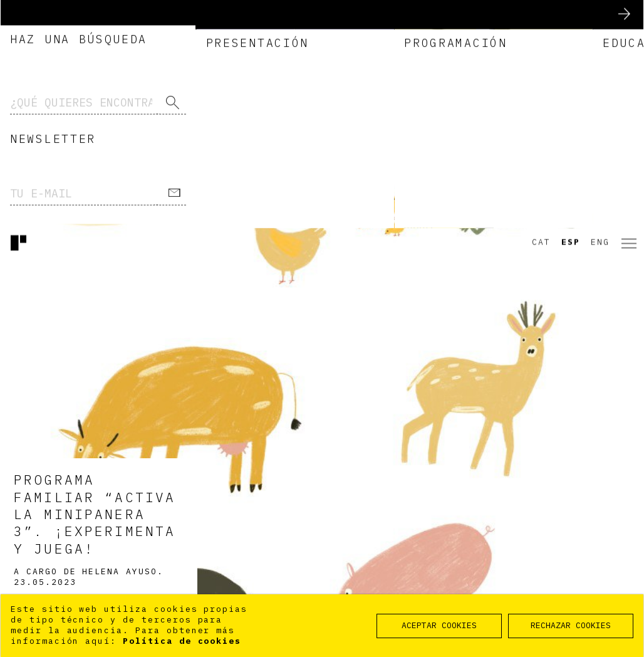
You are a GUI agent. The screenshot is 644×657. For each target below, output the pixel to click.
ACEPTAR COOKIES (439, 625)
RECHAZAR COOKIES (571, 625)
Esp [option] (571, 15)
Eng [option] (600, 15)
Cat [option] (541, 15)
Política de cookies (182, 641)
